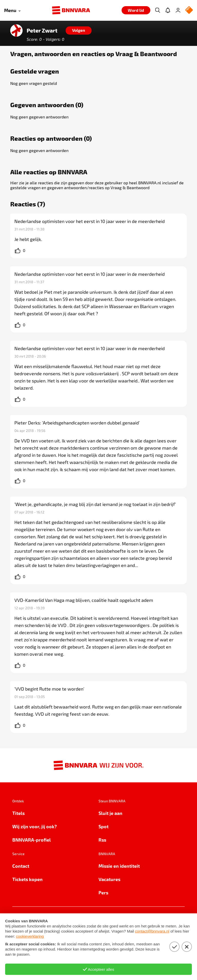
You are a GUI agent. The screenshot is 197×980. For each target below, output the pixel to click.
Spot (104, 826)
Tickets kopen (27, 879)
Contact (21, 866)
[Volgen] (79, 31)
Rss (102, 840)
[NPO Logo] (189, 10)
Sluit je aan (110, 813)
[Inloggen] (178, 10)
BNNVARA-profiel (32, 840)
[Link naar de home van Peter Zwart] (16, 31)
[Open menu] (12, 10)
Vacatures (109, 879)
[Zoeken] (157, 10)
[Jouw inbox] (168, 10)
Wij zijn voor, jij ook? (35, 826)
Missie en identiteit (119, 866)
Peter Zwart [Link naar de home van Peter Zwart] (42, 31)
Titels (18, 813)
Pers (103, 892)
